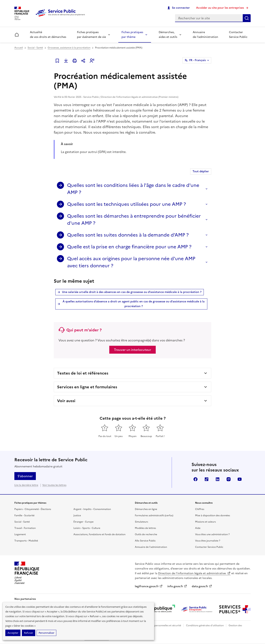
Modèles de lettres (145, 528)
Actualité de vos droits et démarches (48, 35)
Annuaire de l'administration (151, 547)
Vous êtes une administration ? (212, 534)
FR (197, 60)
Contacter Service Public (238, 35)
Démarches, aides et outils (168, 35)
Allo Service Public (145, 541)
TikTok (207, 479)
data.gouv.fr (202, 586)
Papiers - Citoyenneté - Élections (33, 509)
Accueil (19, 48)
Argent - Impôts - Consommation (92, 509)
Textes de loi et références (83, 373)
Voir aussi (66, 401)
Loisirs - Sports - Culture (87, 528)
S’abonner (25, 476)
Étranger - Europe (83, 522)
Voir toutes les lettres (54, 485)
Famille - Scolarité (24, 515)
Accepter (13, 633)
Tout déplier (201, 171)
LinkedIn (218, 479)
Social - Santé (35, 48)
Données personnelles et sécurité (162, 625)
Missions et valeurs (205, 522)
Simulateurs (141, 522)
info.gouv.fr (177, 586)
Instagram (229, 479)
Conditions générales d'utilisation (205, 625)
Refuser (29, 633)
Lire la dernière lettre (26, 485)
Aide (198, 528)
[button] (92, 61)
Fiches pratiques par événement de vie (91, 35)
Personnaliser (46, 633)
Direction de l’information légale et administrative (194, 573)
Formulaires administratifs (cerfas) (154, 515)
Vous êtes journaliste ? (208, 541)
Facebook (196, 479)
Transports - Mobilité (26, 541)
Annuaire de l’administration (205, 35)
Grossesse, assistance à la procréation (69, 48)
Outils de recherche (146, 534)
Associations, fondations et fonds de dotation (99, 534)
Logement (20, 534)
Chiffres (200, 509)
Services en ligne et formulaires (87, 387)
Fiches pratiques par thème (132, 35)
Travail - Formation (25, 528)
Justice (77, 515)
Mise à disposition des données (213, 515)
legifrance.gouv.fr (149, 586)
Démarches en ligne (146, 509)
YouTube (240, 479)
